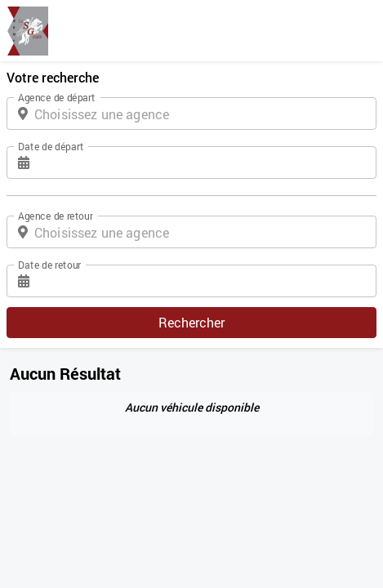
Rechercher (191, 322)
